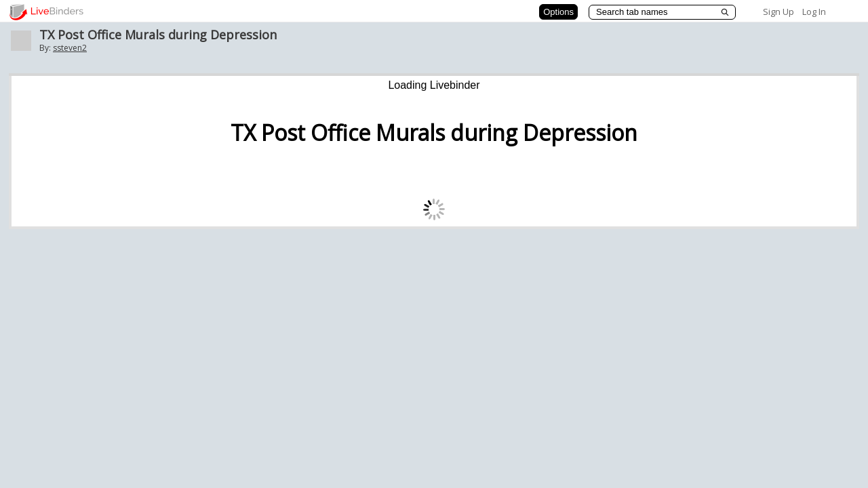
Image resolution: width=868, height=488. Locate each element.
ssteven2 (70, 48)
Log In (814, 12)
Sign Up (778, 12)
